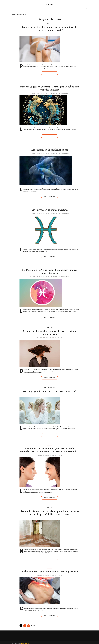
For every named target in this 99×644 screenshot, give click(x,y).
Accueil (14, 13)
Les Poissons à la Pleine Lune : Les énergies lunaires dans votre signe (50, 270)
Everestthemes (25, 642)
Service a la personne (50, 82)
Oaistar (50, 4)
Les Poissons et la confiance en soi (50, 149)
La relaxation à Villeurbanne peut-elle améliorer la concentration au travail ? (50, 28)
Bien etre (49, 22)
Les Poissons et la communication (50, 209)
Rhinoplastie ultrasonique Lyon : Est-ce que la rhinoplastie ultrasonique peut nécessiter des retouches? (50, 449)
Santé (18, 13)
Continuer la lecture (50, 72)
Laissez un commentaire (63, 33)
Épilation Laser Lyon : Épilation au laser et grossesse (50, 570)
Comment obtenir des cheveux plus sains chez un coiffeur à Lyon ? (50, 331)
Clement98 (55, 92)
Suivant (33, 625)
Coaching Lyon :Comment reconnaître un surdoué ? (50, 390)
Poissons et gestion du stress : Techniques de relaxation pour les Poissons (50, 87)
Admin (55, 33)
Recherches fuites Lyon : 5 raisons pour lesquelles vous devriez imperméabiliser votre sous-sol (50, 512)
